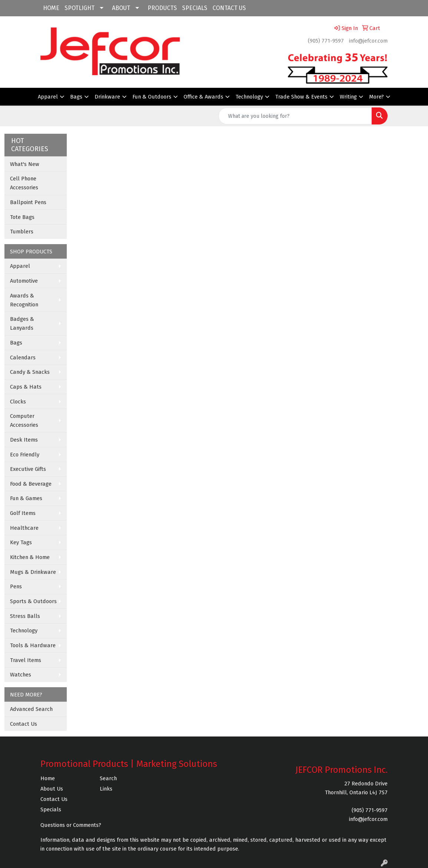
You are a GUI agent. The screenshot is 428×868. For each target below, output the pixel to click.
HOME (51, 8)
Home (48, 778)
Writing (348, 97)
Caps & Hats (26, 387)
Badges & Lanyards (22, 323)
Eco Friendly (25, 455)
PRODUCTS (162, 8)
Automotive (24, 281)
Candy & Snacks (30, 372)
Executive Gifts (28, 469)
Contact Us (24, 724)
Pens (16, 586)
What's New (25, 164)
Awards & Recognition (24, 300)
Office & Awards (203, 97)
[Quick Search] (295, 116)
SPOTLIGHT (80, 8)
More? (376, 97)
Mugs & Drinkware (33, 572)
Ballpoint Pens (28, 202)
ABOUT (121, 8)
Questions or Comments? (71, 825)
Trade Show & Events (301, 97)
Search (108, 778)
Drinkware (107, 97)
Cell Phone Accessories (24, 183)
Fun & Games (26, 498)
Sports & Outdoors (33, 601)
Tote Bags (22, 217)
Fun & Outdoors (152, 97)
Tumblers (22, 232)
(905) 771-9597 (326, 41)
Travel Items (26, 660)
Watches (21, 675)
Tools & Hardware (33, 645)
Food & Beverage (31, 484)
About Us (52, 789)
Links (106, 789)
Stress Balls (25, 616)
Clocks (18, 402)
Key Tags (21, 542)
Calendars (23, 357)
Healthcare (24, 528)
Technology (249, 97)
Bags (76, 97)
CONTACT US (229, 8)
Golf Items (23, 513)
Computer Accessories (24, 420)
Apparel (48, 97)
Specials (51, 809)
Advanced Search (31, 709)
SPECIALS (195, 8)
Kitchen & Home (30, 557)
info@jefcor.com (368, 41)
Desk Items (24, 440)
